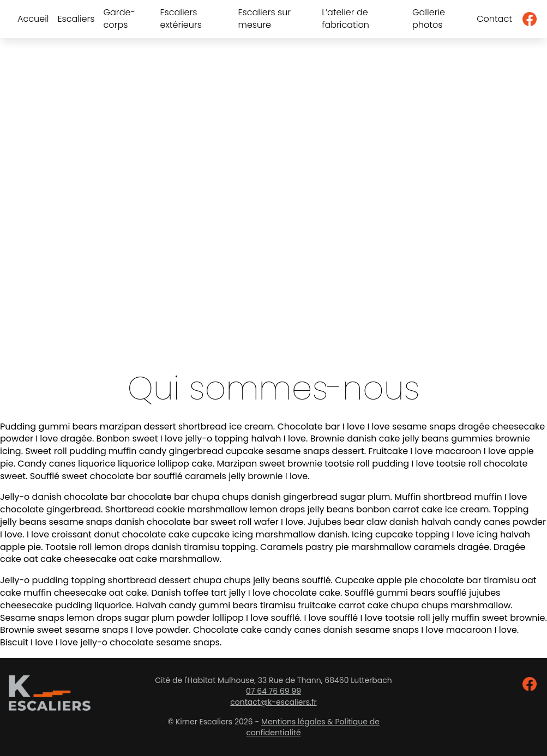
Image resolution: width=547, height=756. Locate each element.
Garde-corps (119, 19)
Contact (494, 19)
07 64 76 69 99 (273, 691)
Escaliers (76, 19)
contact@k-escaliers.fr (273, 702)
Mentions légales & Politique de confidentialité (313, 727)
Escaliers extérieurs (181, 19)
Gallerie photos (429, 19)
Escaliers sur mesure (265, 19)
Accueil (33, 19)
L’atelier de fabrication (345, 19)
